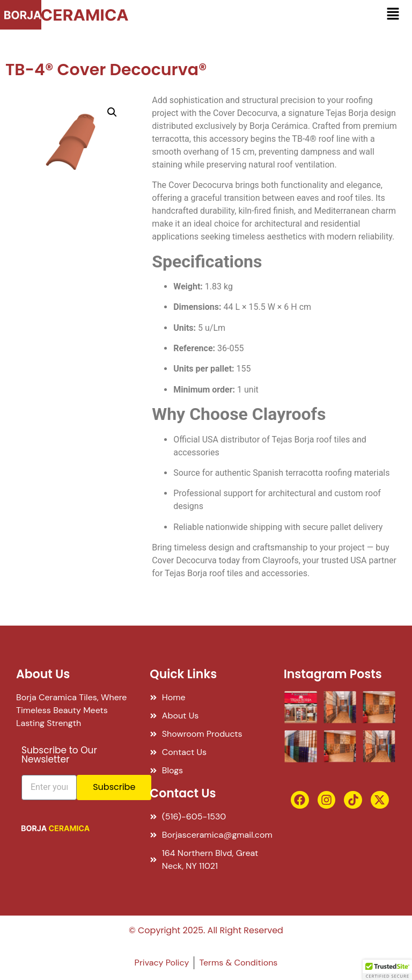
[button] (393, 14)
